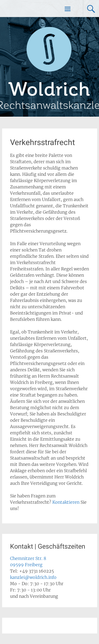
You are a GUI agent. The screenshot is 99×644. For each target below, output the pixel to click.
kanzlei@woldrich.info (33, 577)
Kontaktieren (66, 502)
